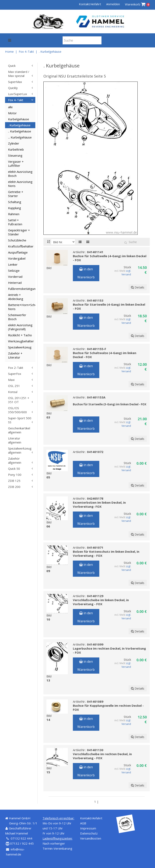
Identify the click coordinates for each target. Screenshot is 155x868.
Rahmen (14, 214)
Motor (12, 113)
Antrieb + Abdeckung (16, 297)
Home (9, 51)
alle (10, 107)
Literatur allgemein (15, 440)
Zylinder (14, 143)
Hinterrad (15, 283)
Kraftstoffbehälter (21, 246)
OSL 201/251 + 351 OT (19, 400)
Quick (12, 66)
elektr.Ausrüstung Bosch (20, 174)
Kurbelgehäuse (19, 119)
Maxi (11, 380)
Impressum (88, 828)
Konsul (13, 392)
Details (138, 287)
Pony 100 (15, 475)
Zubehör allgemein (15, 460)
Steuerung (15, 155)
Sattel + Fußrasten (15, 222)
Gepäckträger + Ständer (19, 232)
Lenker (13, 264)
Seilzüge (14, 270)
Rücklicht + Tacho (20, 335)
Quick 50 (14, 469)
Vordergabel (17, 258)
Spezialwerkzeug (20, 347)
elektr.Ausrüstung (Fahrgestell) (20, 327)
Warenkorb (138, 4)
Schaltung (15, 202)
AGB (83, 823)
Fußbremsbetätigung (22, 289)
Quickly (13, 88)
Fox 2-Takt (16, 368)
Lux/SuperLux (18, 94)
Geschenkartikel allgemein (19, 430)
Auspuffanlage (18, 252)
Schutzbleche (17, 240)
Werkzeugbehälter (21, 341)
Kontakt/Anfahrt (90, 4)
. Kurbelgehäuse (50, 51)
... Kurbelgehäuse (20, 137)
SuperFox (15, 374)
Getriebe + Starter (16, 194)
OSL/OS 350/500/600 (17, 410)
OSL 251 (14, 386)
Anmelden (113, 4)
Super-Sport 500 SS (20, 420)
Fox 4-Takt (26, 51)
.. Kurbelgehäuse (20, 131)
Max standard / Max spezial (19, 74)
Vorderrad (15, 277)
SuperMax (15, 82)
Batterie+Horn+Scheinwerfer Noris (22, 307)
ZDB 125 (14, 481)
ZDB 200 (14, 487)
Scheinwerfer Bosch (17, 317)
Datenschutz (89, 833)
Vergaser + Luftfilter (16, 164)
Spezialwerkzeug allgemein (20, 450)
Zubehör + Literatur (15, 355)
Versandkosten (91, 838)
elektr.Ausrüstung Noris (20, 184)
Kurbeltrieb (16, 149)
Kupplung (15, 208)
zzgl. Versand (126, 273)
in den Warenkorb (86, 273)
